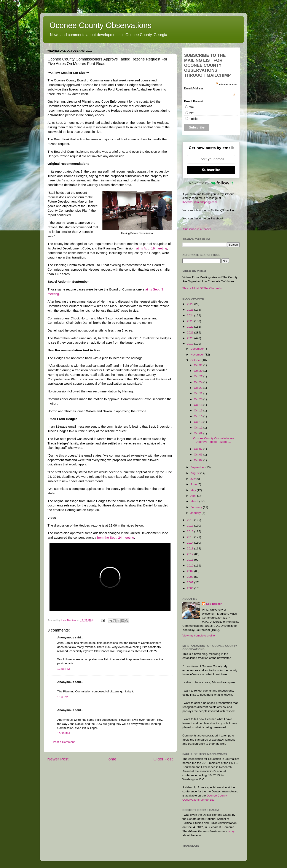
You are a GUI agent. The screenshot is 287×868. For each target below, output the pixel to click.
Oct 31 (199, 365)
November (198, 355)
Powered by (211, 183)
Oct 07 (199, 449)
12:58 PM (64, 669)
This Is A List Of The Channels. (202, 288)
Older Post (163, 759)
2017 (191, 526)
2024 (191, 315)
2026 (191, 304)
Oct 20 (199, 399)
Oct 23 (199, 388)
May (194, 490)
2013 (191, 548)
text (191, 113)
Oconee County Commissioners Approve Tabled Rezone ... (214, 440)
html (191, 107)
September (198, 467)
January (196, 513)
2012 (191, 554)
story (231, 831)
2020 (191, 338)
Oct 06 (199, 455)
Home (111, 759)
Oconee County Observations (100, 25)
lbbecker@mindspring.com (200, 202)
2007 (191, 582)
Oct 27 (199, 376)
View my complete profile (199, 636)
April (194, 496)
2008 (191, 577)
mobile (193, 119)
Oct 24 (199, 382)
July (193, 479)
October (196, 360)
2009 (191, 571)
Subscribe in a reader (197, 229)
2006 (191, 588)
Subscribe (211, 170)
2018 (191, 520)
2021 (191, 332)
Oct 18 (199, 405)
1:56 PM (63, 697)
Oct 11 (199, 428)
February (197, 507)
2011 (191, 560)
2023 (191, 321)
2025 (191, 310)
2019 (191, 344)
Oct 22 (199, 393)
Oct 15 (199, 416)
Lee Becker (214, 604)
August (195, 473)
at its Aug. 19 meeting (152, 248)
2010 (191, 566)
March (195, 501)
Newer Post (58, 759)
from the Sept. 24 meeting (116, 538)
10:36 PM (64, 733)
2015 (191, 537)
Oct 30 (199, 371)
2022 (191, 327)
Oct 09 (199, 433)
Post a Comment (64, 742)
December (198, 349)
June (194, 484)
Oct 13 (199, 422)
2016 (191, 531)
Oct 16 (199, 410)
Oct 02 (199, 460)
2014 (191, 543)
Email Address (210, 88)
